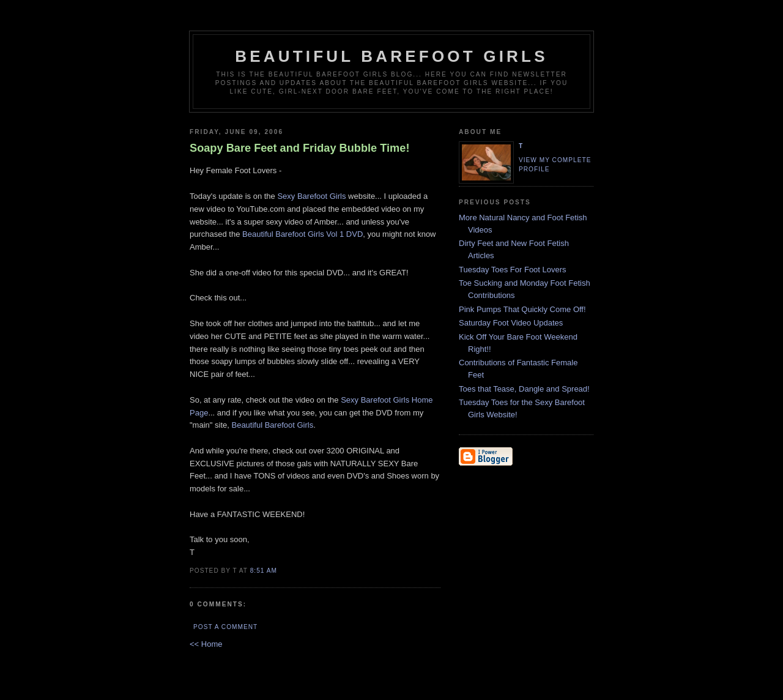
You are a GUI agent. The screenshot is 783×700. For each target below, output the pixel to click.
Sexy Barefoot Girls (311, 196)
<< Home (206, 644)
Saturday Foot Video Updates (511, 323)
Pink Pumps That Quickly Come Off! (522, 309)
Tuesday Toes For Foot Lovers (513, 270)
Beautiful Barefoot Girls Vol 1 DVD (302, 234)
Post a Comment (225, 627)
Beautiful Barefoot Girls (391, 56)
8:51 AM (264, 571)
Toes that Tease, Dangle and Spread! (524, 389)
